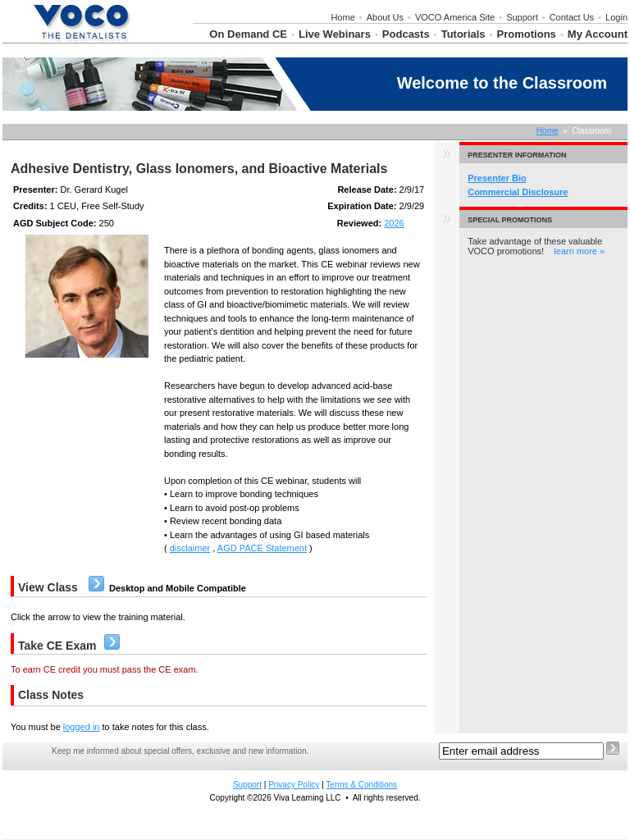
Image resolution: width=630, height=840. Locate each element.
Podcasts (406, 34)
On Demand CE (248, 34)
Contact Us (572, 17)
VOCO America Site (455, 17)
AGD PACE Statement (262, 548)
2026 (394, 223)
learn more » (579, 251)
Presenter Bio (497, 178)
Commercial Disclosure (518, 192)
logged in (82, 727)
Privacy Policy (294, 785)
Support (522, 17)
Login (616, 17)
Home (342, 17)
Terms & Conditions (361, 785)
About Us (385, 17)
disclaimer (190, 548)
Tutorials (463, 34)
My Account (598, 34)
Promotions (527, 34)
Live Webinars (335, 34)
